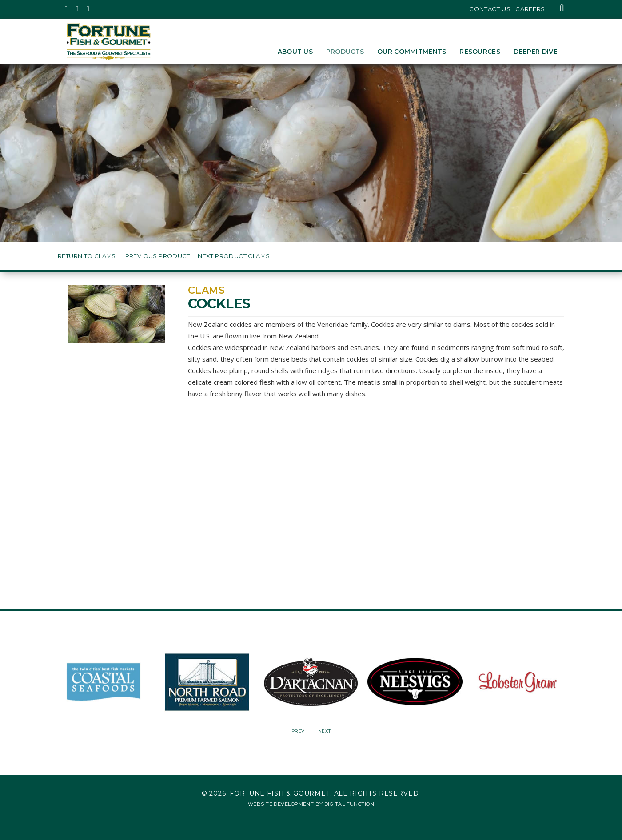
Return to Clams (88, 256)
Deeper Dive (536, 52)
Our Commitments (412, 52)
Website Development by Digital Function (311, 804)
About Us (295, 52)
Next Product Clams (234, 256)
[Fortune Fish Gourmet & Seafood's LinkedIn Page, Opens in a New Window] (88, 9)
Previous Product (158, 256)
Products (345, 52)
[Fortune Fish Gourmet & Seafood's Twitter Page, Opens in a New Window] (66, 9)
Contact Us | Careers (507, 9)
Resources (480, 52)
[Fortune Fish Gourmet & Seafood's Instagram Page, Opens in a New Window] (78, 9)
